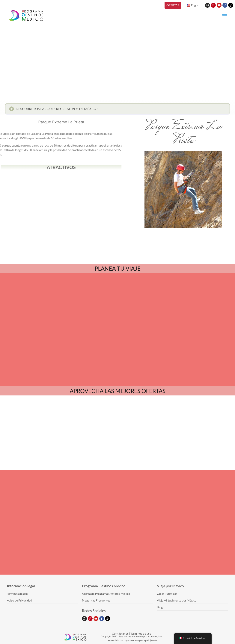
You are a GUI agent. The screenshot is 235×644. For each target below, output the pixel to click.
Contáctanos (120, 633)
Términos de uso (141, 633)
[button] (117, 110)
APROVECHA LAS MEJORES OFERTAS (118, 391)
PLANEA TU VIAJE (118, 268)
